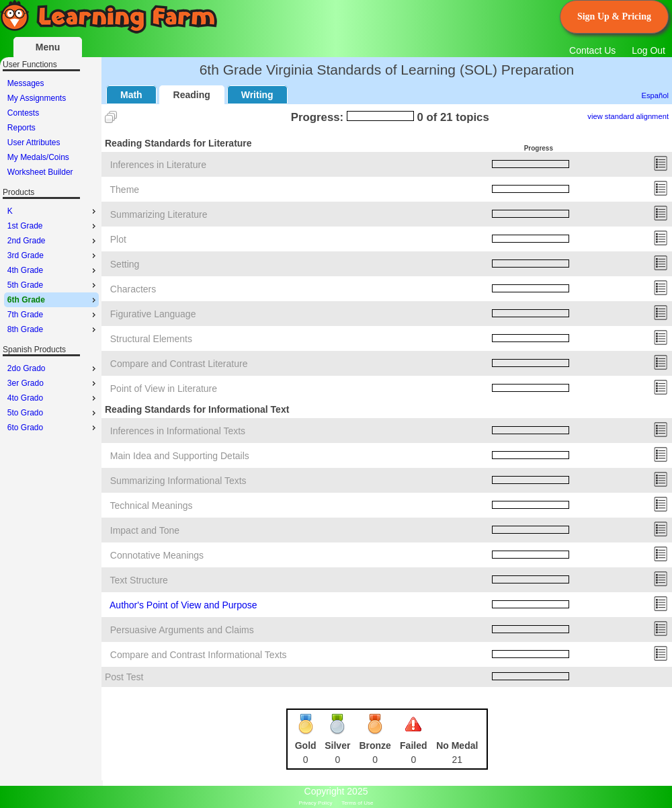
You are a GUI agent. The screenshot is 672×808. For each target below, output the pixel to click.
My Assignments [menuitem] (37, 98)
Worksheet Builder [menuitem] (40, 172)
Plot (118, 239)
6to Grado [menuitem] (53, 428)
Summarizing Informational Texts (178, 481)
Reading (192, 95)
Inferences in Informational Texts (178, 431)
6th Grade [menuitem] (53, 300)
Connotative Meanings (157, 555)
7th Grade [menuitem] (53, 315)
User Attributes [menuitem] (34, 143)
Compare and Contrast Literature (179, 364)
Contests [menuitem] (23, 113)
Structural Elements (151, 339)
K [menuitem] (53, 211)
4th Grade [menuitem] (53, 270)
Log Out (648, 50)
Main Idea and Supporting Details (180, 456)
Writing (257, 95)
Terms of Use (357, 803)
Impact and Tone (145, 530)
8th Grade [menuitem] (53, 329)
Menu (48, 47)
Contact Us (592, 50)
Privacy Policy (316, 803)
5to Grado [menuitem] (53, 413)
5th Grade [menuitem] (53, 285)
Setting (125, 264)
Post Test (124, 677)
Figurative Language (153, 314)
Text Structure (139, 580)
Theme (125, 190)
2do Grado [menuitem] (53, 368)
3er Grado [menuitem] (53, 383)
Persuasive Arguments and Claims (182, 630)
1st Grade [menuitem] (53, 226)
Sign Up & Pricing (614, 16)
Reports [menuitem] (22, 128)
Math (131, 95)
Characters (133, 289)
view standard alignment (628, 116)
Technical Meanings (152, 506)
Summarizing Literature (159, 214)
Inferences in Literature (158, 165)
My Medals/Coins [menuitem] (38, 157)
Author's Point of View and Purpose (183, 605)
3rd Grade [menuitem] (53, 255)
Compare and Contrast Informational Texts (199, 655)
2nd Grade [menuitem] (53, 241)
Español (655, 95)
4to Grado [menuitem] (53, 398)
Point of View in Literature (164, 389)
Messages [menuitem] (26, 83)
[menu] (51, 128)
